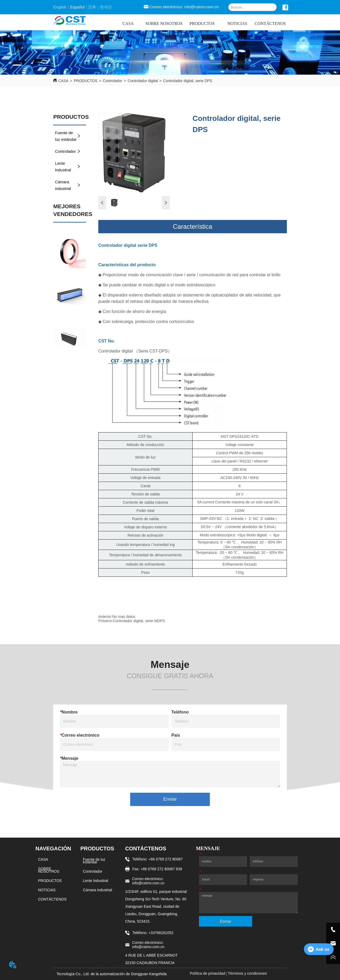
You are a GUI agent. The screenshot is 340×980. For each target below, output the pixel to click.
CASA (63, 81)
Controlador (112, 81)
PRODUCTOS (86, 81)
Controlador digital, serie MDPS (139, 621)
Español (77, 7)
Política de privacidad (208, 973)
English (60, 7)
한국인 (106, 7)
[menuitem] (202, 24)
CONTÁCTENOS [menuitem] (270, 24)
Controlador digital (143, 81)
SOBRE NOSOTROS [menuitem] (164, 24)
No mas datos (124, 617)
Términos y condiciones (247, 973)
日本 (92, 7)
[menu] (199, 24)
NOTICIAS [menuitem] (237, 24)
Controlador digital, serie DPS (188, 81)
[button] (202, 24)
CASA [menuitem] (128, 24)
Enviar (170, 799)
